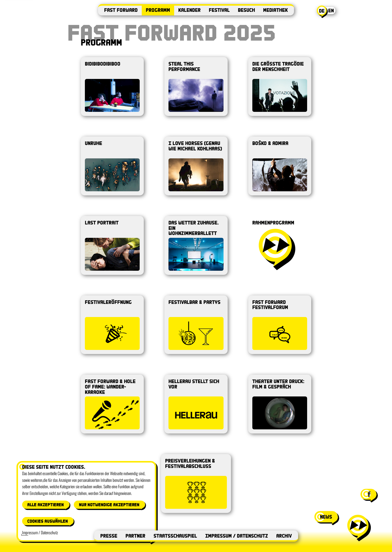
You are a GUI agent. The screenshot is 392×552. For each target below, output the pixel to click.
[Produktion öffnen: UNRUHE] (112, 166)
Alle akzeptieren (46, 505)
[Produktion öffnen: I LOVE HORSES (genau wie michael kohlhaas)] (196, 166)
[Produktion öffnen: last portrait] (112, 245)
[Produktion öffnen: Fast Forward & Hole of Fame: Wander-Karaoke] (112, 404)
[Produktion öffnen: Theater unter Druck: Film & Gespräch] (280, 404)
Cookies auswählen (48, 521)
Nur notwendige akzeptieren (109, 505)
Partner (135, 536)
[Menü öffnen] (359, 528)
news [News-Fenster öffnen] (326, 517)
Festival (219, 10)
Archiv (284, 536)
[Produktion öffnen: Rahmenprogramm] (280, 245)
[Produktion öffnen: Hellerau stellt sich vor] (196, 404)
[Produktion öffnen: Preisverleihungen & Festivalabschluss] (196, 483)
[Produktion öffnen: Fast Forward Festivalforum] (280, 325)
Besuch (246, 10)
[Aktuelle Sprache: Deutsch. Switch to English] (327, 12)
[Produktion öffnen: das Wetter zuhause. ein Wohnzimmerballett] (196, 245)
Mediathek (275, 10)
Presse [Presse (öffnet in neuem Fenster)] (109, 536)
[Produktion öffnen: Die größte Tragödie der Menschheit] (280, 87)
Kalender (189, 10)
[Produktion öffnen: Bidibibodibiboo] (112, 87)
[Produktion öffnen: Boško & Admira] (280, 166)
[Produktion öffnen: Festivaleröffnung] (112, 325)
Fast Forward (121, 10)
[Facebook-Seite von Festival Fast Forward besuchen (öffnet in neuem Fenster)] (369, 494)
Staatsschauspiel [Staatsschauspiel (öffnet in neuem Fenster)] (175, 536)
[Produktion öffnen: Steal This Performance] (196, 87)
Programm (158, 10)
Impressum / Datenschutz (237, 536)
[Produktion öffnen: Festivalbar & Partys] (196, 325)
